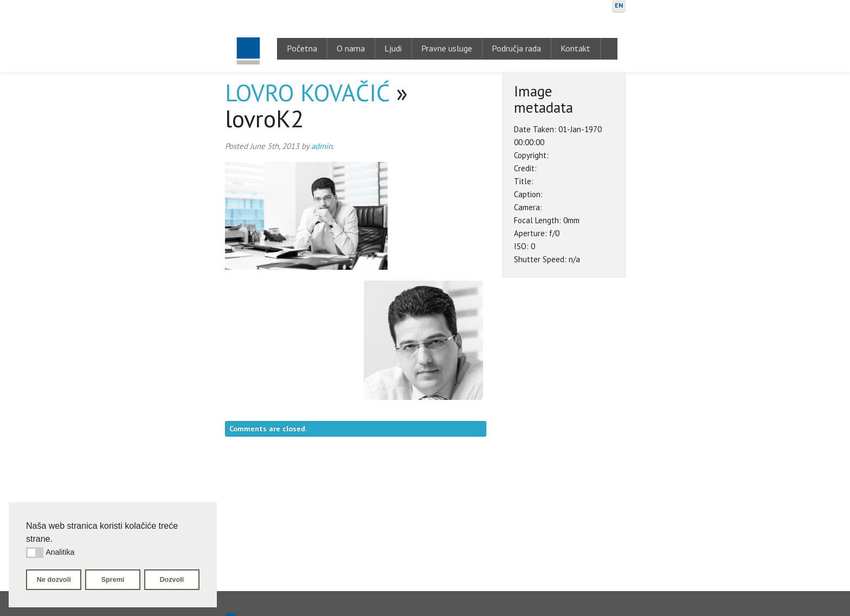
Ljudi (393, 48)
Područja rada (516, 48)
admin (322, 146)
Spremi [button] (113, 580)
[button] (35, 553)
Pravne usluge (447, 48)
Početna (302, 48)
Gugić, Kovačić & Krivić (248, 36)
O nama (351, 48)
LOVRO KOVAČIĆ (307, 92)
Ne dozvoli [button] (54, 580)
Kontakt (575, 48)
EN (619, 5)
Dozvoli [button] (172, 580)
